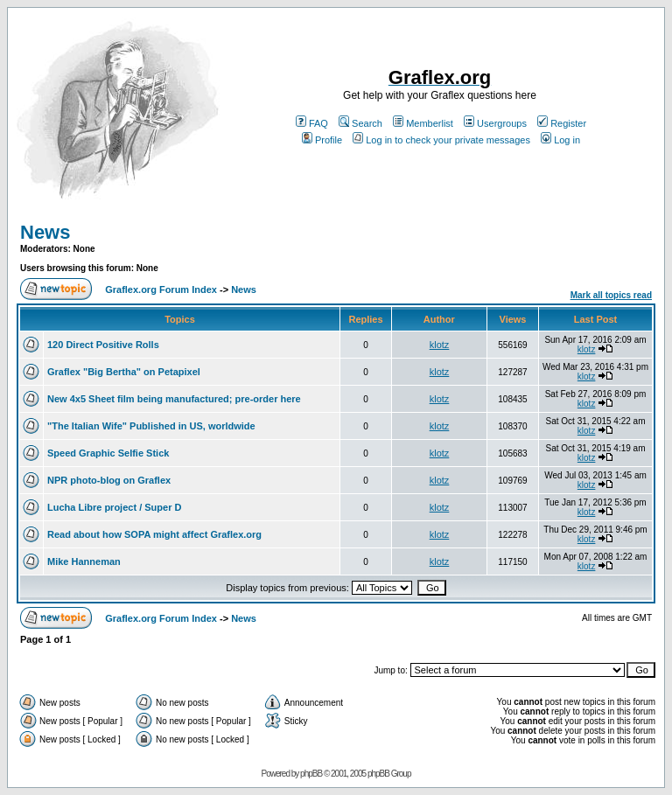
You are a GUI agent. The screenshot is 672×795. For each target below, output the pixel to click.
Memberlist (423, 123)
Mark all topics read (611, 295)
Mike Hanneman (84, 561)
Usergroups (495, 123)
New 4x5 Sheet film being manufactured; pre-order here (174, 399)
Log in (560, 140)
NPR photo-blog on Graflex (109, 480)
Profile (322, 140)
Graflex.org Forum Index (161, 289)
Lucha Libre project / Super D (114, 507)
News (45, 232)
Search (360, 123)
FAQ (312, 123)
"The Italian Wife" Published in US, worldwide (151, 426)
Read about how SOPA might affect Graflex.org (154, 534)
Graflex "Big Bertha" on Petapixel (124, 372)
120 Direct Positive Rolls (103, 345)
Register (562, 123)
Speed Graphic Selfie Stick (108, 453)
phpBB (311, 774)
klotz (440, 345)
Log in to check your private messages (441, 140)
